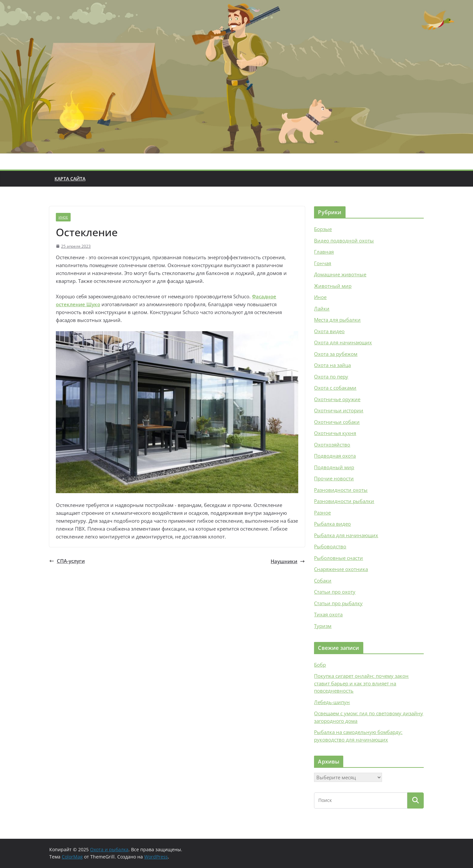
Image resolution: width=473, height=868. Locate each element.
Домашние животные (340, 274)
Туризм (323, 626)
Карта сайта (70, 179)
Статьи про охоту (335, 592)
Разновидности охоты (341, 490)
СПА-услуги (67, 561)
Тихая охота (328, 614)
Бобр (320, 665)
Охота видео (329, 331)
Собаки (323, 581)
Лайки (322, 308)
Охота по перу (331, 377)
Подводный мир (334, 467)
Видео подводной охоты (344, 240)
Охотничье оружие (337, 399)
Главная (324, 252)
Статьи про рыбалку (338, 603)
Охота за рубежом (336, 354)
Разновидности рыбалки (344, 501)
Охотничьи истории (339, 410)
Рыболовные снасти (338, 558)
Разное (322, 513)
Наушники (288, 561)
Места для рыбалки (337, 320)
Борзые (323, 229)
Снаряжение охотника (341, 569)
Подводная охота (335, 456)
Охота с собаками (335, 388)
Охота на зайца (332, 365)
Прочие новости (334, 478)
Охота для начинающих (343, 342)
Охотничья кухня (335, 433)
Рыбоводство (330, 546)
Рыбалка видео (332, 524)
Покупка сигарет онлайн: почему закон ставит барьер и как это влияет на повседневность (361, 683)
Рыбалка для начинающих (346, 535)
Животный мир (333, 286)
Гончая (323, 263)
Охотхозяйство (332, 445)
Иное (63, 217)
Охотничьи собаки (337, 422)
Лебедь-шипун (332, 702)
